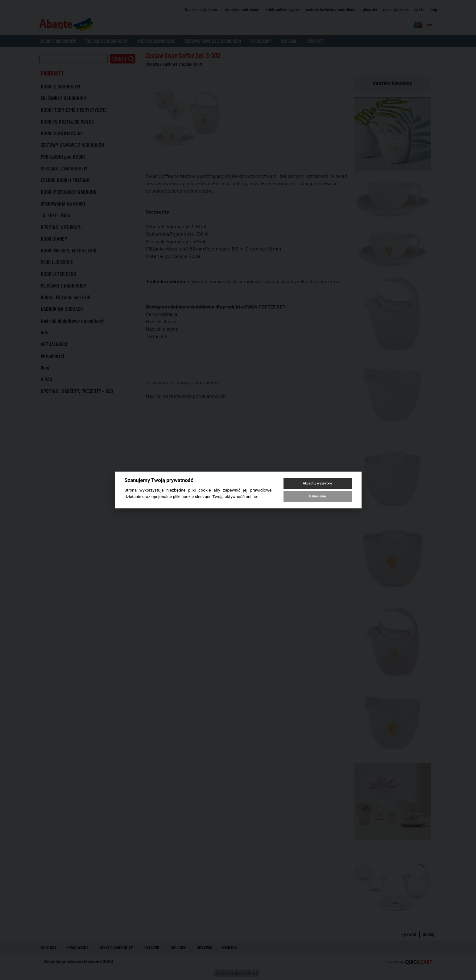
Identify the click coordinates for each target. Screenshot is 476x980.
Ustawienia (317, 496)
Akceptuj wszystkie (317, 483)
